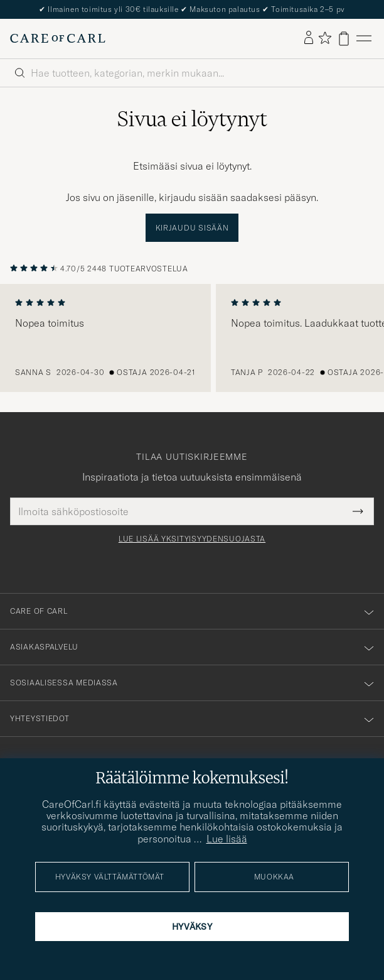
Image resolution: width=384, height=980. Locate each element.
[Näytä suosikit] (325, 39)
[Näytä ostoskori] (344, 39)
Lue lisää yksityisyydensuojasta (192, 539)
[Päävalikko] (364, 39)
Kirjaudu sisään (192, 228)
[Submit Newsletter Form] (358, 511)
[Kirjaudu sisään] (309, 38)
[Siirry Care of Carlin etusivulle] (58, 38)
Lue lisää (227, 839)
